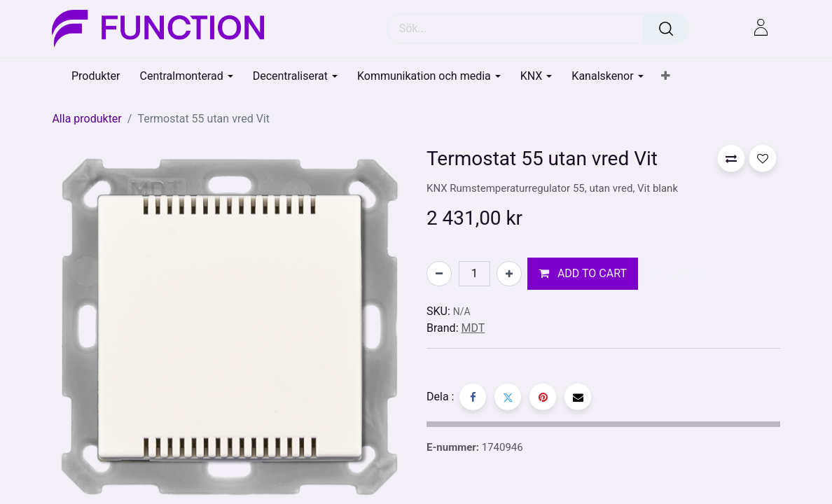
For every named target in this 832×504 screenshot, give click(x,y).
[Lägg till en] (509, 274)
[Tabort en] (439, 274)
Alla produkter (86, 119)
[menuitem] (96, 76)
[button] (666, 76)
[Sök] (666, 29)
